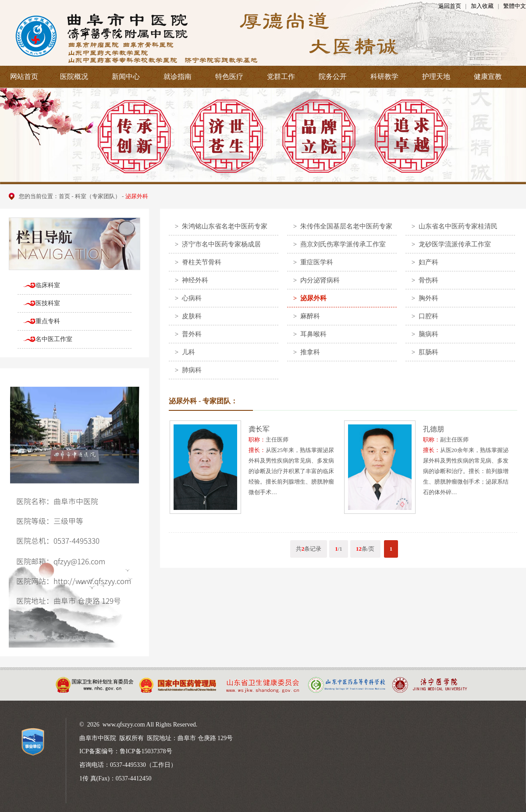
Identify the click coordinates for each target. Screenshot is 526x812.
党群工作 (281, 77)
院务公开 (333, 77)
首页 (64, 196)
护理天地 (436, 77)
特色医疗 (229, 77)
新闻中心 (126, 77)
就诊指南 (178, 77)
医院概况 (74, 77)
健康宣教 (488, 77)
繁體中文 (515, 6)
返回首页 (450, 6)
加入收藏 (482, 6)
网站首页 (24, 77)
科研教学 (384, 77)
